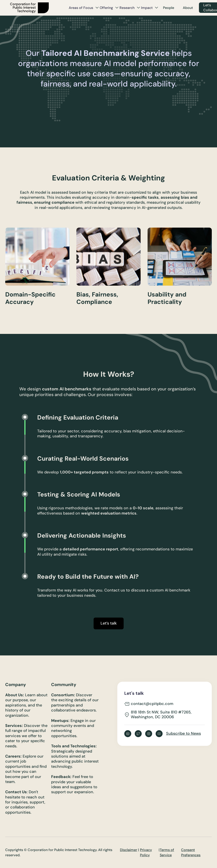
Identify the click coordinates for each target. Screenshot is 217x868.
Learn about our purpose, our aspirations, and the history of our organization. (26, 705)
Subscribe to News (183, 734)
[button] (84, 8)
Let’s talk (109, 623)
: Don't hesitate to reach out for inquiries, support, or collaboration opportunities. (25, 802)
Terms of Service (167, 852)
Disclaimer (129, 850)
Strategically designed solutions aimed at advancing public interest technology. (75, 756)
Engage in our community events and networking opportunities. (73, 728)
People (169, 8)
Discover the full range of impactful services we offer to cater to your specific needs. (26, 736)
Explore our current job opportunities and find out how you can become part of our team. (26, 769)
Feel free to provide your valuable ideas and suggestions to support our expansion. (74, 784)
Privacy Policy (146, 852)
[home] (37, 8)
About (188, 8)
